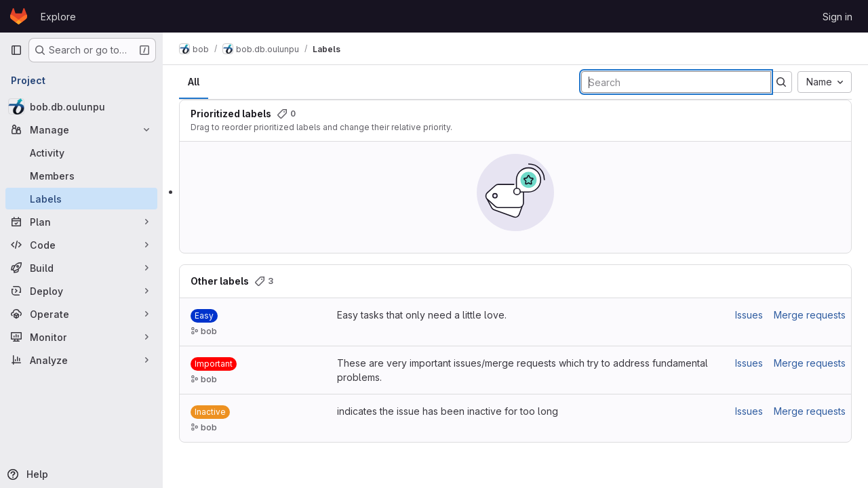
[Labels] (81, 199)
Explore (58, 17)
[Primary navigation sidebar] (16, 50)
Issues (749, 315)
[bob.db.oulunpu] (81, 106)
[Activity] (81, 152)
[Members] (81, 176)
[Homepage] (19, 16)
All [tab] (194, 82)
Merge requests (810, 315)
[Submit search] (781, 82)
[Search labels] (676, 82)
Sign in (837, 17)
